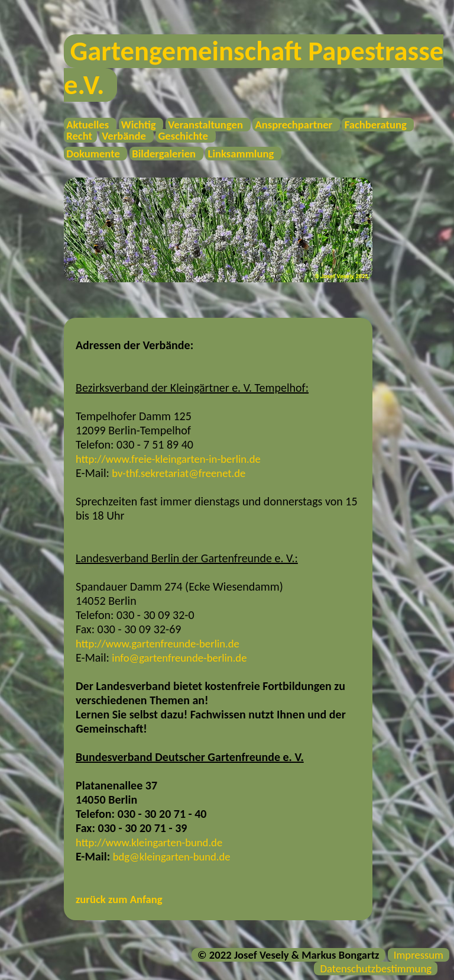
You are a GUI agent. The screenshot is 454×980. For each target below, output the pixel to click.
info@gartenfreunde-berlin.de (179, 658)
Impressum (419, 955)
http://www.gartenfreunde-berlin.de (158, 644)
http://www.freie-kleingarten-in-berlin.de (168, 459)
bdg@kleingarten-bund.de (172, 857)
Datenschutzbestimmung (376, 968)
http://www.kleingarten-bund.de (149, 842)
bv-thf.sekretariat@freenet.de (179, 473)
